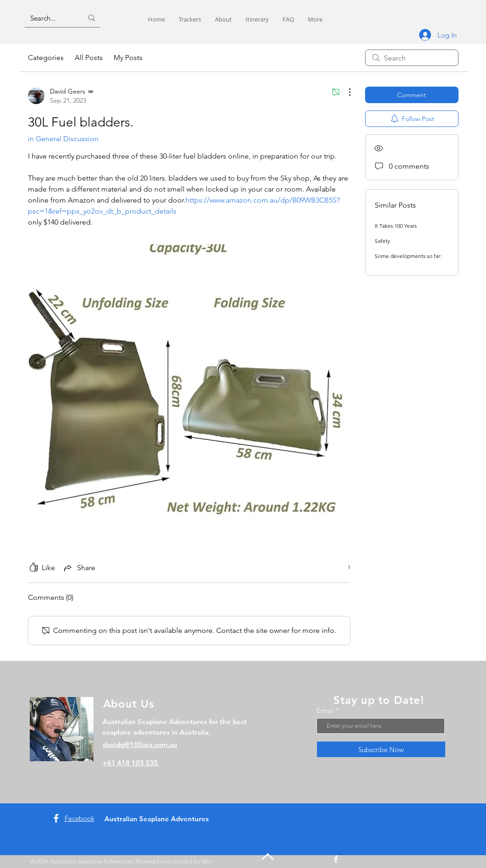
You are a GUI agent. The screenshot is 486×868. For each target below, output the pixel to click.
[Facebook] (56, 818)
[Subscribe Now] (381, 749)
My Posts (128, 58)
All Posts (89, 58)
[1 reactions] (344, 568)
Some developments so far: (408, 256)
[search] (412, 58)
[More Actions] (345, 92)
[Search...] (50, 18)
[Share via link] (79, 568)
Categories (46, 58)
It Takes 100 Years (396, 226)
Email (325, 711)
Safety (382, 241)
